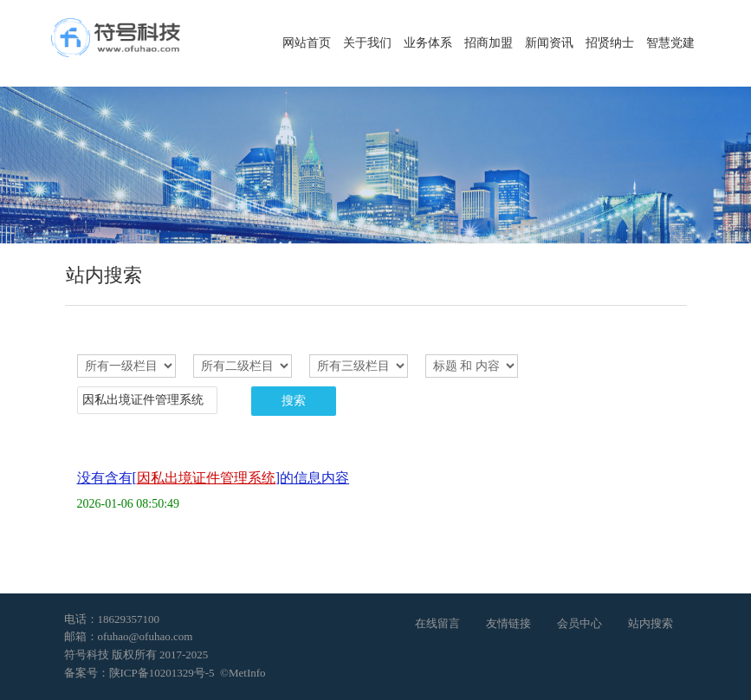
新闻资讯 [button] (549, 43)
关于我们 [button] (367, 43)
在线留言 (437, 623)
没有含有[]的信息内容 (214, 478)
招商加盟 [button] (489, 43)
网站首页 (307, 43)
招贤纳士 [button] (610, 43)
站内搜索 (651, 623)
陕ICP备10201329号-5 (162, 673)
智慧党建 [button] (670, 43)
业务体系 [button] (428, 43)
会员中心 (579, 623)
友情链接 (508, 623)
